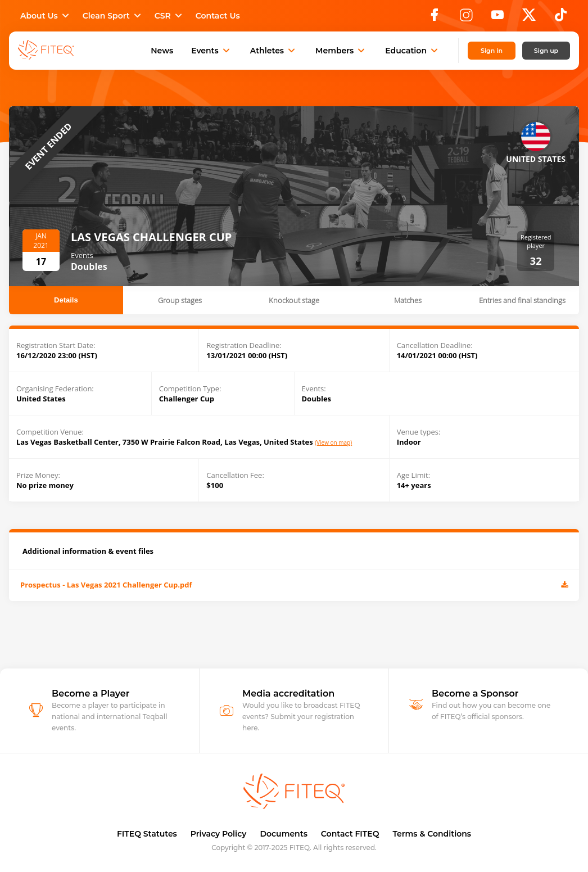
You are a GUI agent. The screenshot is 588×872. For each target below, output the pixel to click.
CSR (169, 16)
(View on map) (333, 443)
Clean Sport (113, 16)
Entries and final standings (522, 300)
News (162, 51)
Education (413, 51)
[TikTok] (561, 18)
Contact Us (218, 16)
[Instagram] (466, 18)
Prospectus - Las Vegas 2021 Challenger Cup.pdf (294, 586)
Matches (408, 300)
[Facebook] (435, 18)
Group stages (180, 300)
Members (341, 51)
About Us (46, 16)
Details (66, 300)
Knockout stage (294, 300)
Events (212, 51)
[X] (529, 18)
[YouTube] (497, 18)
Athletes (274, 51)
